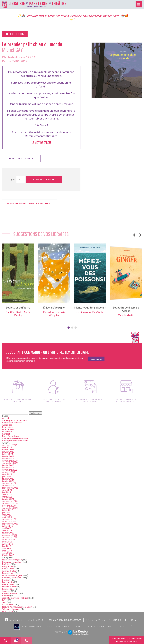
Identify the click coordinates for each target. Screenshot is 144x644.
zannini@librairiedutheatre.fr (65, 620)
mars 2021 (7, 497)
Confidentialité (123, 627)
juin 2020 (7, 512)
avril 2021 (7, 494)
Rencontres (8, 427)
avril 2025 (7, 447)
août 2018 (7, 542)
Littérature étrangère (12, 575)
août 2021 (7, 490)
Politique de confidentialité (15, 440)
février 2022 (8, 479)
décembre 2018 (10, 535)
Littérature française (12, 560)
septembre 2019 (10, 524)
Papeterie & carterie (12, 422)
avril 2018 (7, 551)
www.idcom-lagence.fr (59, 627)
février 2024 (8, 456)
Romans (6, 595)
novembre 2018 (10, 537)
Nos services (8, 429)
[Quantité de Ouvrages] (21, 179)
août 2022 (7, 474)
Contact (6, 434)
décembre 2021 (10, 483)
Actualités (7, 425)
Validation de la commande (15, 438)
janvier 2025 (8, 452)
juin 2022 (7, 476)
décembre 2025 (10, 445)
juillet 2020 (8, 510)
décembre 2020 (10, 501)
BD (4, 600)
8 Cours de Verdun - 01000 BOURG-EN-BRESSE (112, 620)
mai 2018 (7, 548)
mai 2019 (7, 528)
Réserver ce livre (44, 179)
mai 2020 (7, 515)
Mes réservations (10, 436)
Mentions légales (103, 627)
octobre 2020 (9, 506)
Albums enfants (10, 593)
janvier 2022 (8, 481)
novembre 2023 (10, 461)
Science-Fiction (10, 571)
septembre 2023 (10, 463)
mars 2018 (7, 553)
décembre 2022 (10, 467)
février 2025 (8, 449)
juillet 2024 (8, 454)
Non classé (7, 611)
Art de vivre (8, 604)
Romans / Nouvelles (12, 562)
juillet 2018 (8, 544)
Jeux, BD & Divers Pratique (15, 598)
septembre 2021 (10, 488)
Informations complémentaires (30, 203)
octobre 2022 (9, 472)
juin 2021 (7, 492)
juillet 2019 (8, 526)
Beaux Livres (8, 569)
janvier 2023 (8, 465)
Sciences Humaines (11, 609)
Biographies (8, 566)
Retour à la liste (21, 158)
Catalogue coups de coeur (15, 420)
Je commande (96, 359)
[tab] (30, 203)
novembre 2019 (10, 519)
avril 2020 (7, 517)
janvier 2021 (8, 499)
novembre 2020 (10, 503)
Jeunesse (6, 591)
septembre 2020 (10, 508)
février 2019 (8, 533)
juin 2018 (7, 546)
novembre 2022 (10, 470)
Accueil (6, 418)
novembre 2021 (10, 485)
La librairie (7, 431)
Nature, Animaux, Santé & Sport (17, 607)
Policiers (6, 564)
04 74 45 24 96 (36, 620)
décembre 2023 (10, 458)
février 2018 (8, 555)
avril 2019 (7, 530)
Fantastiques (8, 573)
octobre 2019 (9, 521)
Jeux (4, 602)
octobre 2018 (9, 539)
